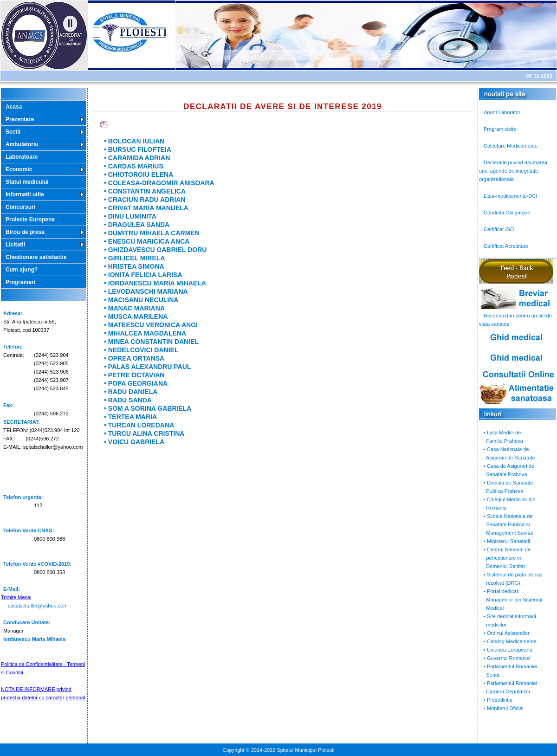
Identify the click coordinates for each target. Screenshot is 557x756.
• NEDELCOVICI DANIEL (141, 350)
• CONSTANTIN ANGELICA (145, 191)
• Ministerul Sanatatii (507, 541)
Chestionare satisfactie (36, 257)
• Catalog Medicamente (510, 641)
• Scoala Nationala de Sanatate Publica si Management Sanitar (506, 524)
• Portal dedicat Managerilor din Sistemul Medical (511, 600)
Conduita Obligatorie (507, 213)
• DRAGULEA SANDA (137, 225)
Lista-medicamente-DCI (511, 196)
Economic (19, 169)
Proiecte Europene (30, 220)
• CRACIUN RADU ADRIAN (145, 200)
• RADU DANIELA (131, 392)
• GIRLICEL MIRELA (134, 258)
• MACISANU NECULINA (141, 300)
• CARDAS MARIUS (134, 166)
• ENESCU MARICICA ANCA (147, 241)
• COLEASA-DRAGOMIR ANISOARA (159, 183)
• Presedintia (498, 700)
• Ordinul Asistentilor (507, 633)
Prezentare (20, 119)
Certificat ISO (499, 229)
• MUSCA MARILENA (136, 317)
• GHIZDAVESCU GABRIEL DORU (155, 250)
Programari (20, 282)
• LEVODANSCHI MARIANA (146, 291)
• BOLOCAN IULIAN (134, 141)
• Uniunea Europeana (508, 650)
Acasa (14, 107)
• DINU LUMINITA (130, 216)
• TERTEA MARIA (130, 417)
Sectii (13, 132)
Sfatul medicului (27, 182)
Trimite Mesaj (16, 597)
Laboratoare (22, 157)
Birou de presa (25, 232)
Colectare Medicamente (511, 146)
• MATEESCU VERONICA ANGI (151, 325)
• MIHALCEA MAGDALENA (145, 333)
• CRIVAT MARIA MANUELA (146, 208)
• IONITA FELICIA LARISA (143, 275)
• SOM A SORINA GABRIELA (148, 408)
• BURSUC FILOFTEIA (138, 149)
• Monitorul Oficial (504, 708)
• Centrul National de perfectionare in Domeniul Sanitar (505, 558)
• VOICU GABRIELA (134, 442)
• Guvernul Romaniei (507, 658)
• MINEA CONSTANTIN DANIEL (151, 342)
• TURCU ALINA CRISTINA (144, 433)
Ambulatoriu (22, 144)
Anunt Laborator (502, 112)
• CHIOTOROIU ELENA (139, 174)
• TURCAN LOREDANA (139, 425)
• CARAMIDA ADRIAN (137, 158)
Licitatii (15, 245)
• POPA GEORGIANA (136, 383)
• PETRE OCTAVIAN (134, 375)
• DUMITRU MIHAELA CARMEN (152, 233)
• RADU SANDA (128, 400)
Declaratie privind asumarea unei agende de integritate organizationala (513, 171)
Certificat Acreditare (506, 246)
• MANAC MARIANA (134, 308)
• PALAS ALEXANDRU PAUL (147, 367)
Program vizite (500, 129)
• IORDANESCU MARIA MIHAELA (155, 283)
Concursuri (20, 207)
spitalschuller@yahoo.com (38, 606)
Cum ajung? (22, 270)
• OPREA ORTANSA (134, 358)
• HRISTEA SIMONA (134, 266)
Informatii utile (25, 194)
